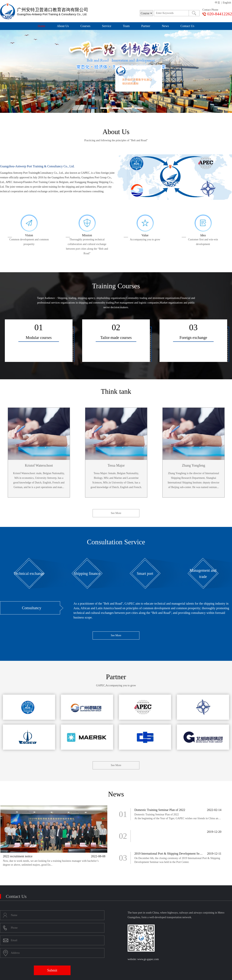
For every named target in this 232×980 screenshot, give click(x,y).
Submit (52, 970)
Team (126, 26)
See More (116, 513)
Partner (146, 26)
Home (41, 26)
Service (107, 26)
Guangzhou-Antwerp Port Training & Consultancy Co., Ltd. (37, 166)
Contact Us (187, 26)
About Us (63, 26)
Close (165, 69)
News (165, 26)
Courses (85, 26)
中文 (217, 3)
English (227, 3)
